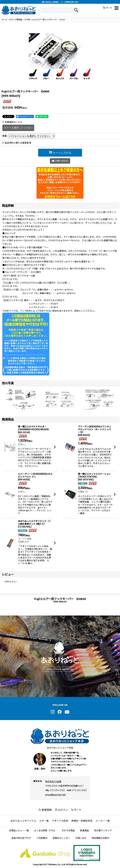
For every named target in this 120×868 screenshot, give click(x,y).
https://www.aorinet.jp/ (60, 669)
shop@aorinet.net (55, 795)
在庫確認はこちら (12, 122)
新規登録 (47, 810)
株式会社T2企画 (53, 781)
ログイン (63, 810)
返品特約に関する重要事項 (17, 143)
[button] (116, 8)
